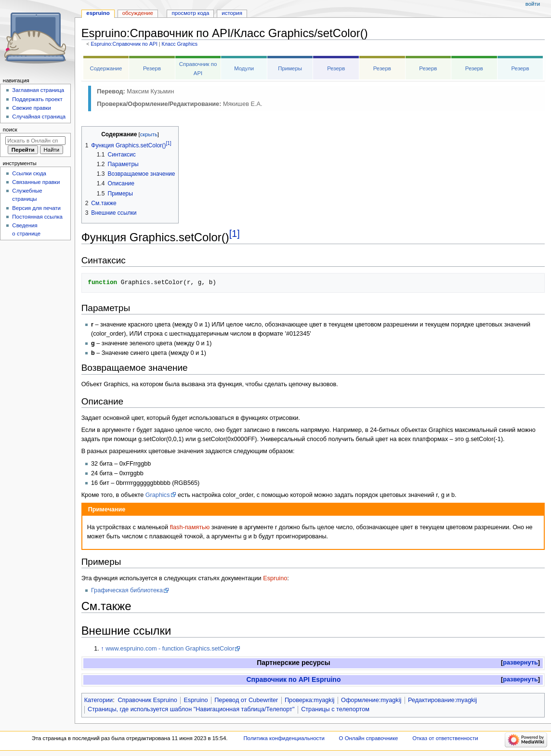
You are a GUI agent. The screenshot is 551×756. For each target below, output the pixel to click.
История (232, 13)
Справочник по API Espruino (293, 679)
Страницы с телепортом (335, 709)
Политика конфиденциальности (284, 738)
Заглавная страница (38, 90)
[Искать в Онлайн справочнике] (35, 141)
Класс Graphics (180, 44)
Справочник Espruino (147, 700)
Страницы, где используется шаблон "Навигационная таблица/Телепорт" (191, 709)
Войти (533, 4)
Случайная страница (39, 117)
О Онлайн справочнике (369, 738)
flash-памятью (190, 527)
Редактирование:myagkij (442, 700)
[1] (235, 234)
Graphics (158, 495)
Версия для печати (36, 208)
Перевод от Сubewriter (246, 700)
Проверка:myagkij (309, 700)
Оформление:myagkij (371, 700)
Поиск (10, 130)
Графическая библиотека (127, 590)
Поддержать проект (37, 99)
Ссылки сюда (29, 173)
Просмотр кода (191, 13)
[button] (520, 663)
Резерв (152, 68)
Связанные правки (36, 182)
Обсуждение (138, 13)
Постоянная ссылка (37, 217)
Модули (244, 68)
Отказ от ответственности (445, 738)
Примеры (290, 68)
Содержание (106, 68)
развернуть (520, 663)
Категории (99, 700)
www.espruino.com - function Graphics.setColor (170, 649)
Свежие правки (32, 108)
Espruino (275, 578)
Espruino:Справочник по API (124, 44)
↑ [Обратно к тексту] (102, 649)
